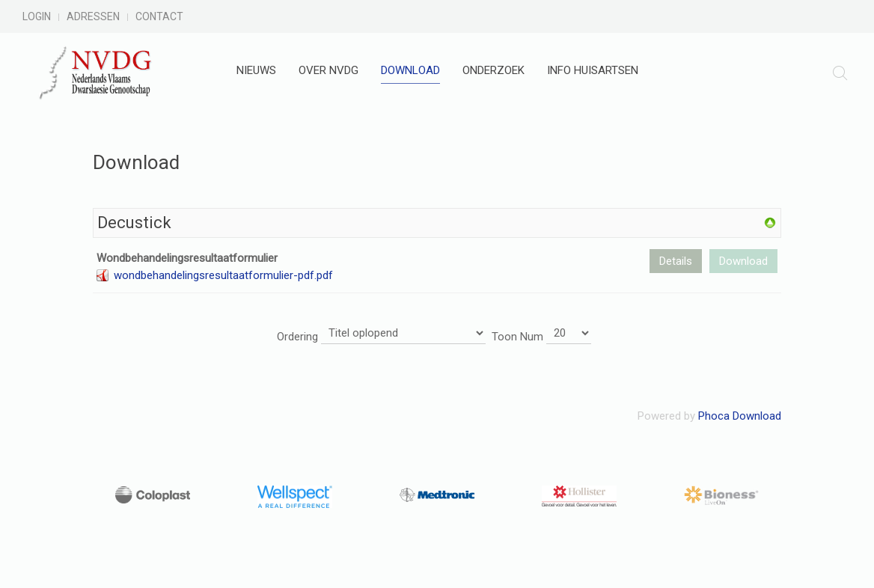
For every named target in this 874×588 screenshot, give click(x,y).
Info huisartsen (593, 70)
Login (37, 16)
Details (676, 261)
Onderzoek (493, 70)
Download (410, 70)
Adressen (93, 16)
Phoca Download (740, 416)
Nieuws (256, 70)
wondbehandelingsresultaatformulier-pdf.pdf (223, 275)
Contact (159, 16)
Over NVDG (328, 70)
